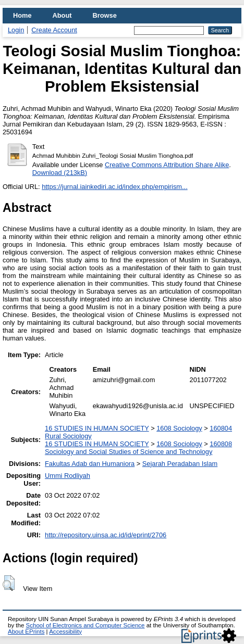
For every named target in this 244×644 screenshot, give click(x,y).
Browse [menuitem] (105, 15)
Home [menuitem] (22, 15)
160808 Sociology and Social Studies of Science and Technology (138, 448)
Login (16, 30)
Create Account (54, 30)
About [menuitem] (62, 15)
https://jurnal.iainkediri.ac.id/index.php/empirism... (115, 187)
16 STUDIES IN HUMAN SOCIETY (97, 428)
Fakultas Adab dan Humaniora (90, 464)
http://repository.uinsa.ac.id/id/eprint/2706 (106, 535)
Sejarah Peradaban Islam (180, 464)
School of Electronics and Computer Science (86, 625)
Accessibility (65, 632)
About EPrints (26, 632)
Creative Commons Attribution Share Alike (167, 165)
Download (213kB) (60, 173)
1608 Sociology (179, 428)
